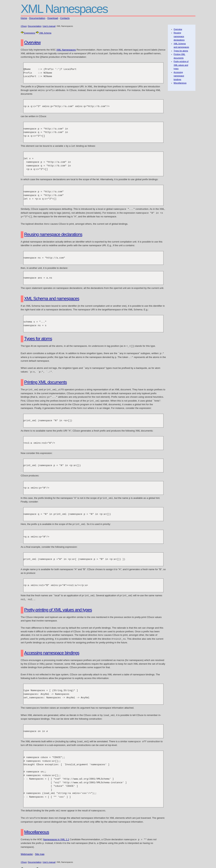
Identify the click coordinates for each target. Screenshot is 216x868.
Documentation (37, 18)
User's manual (49, 26)
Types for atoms (38, 337)
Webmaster (27, 849)
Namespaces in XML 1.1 (56, 834)
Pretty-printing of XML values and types (58, 606)
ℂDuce (24, 26)
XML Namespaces (66, 50)
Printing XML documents (46, 380)
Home (24, 18)
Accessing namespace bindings (52, 649)
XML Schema (44, 33)
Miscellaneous (37, 827)
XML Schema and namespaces (52, 297)
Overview (32, 42)
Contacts (65, 18)
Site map (40, 849)
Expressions (28, 33)
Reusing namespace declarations (53, 233)
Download (53, 18)
